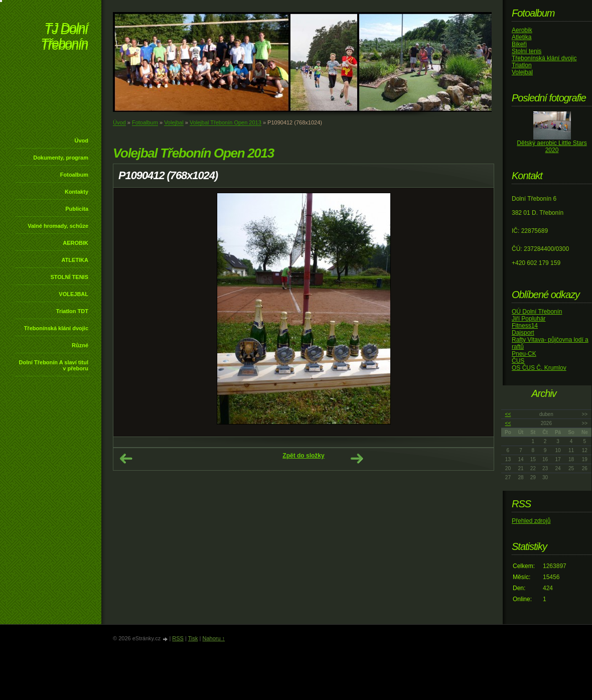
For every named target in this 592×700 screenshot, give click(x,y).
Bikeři (519, 44)
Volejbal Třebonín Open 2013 (226, 122)
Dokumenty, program (61, 158)
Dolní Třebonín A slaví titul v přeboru (53, 365)
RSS (178, 638)
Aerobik (522, 30)
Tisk (193, 638)
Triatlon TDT (72, 311)
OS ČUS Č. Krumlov (539, 368)
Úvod (82, 141)
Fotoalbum (74, 175)
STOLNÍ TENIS (69, 277)
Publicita (77, 209)
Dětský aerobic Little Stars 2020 (552, 147)
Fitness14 (525, 326)
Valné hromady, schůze (58, 226)
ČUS (518, 361)
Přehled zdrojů (531, 521)
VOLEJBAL (73, 294)
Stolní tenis (527, 51)
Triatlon (522, 65)
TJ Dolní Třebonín (64, 37)
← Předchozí (126, 459)
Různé (80, 345)
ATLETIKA (75, 260)
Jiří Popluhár (529, 319)
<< (508, 414)
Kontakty (77, 192)
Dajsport (523, 333)
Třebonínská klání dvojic (56, 328)
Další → (357, 459)
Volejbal (174, 122)
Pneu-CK (524, 354)
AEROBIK (76, 243)
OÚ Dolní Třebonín (537, 312)
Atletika (522, 37)
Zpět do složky (303, 456)
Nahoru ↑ (213, 638)
